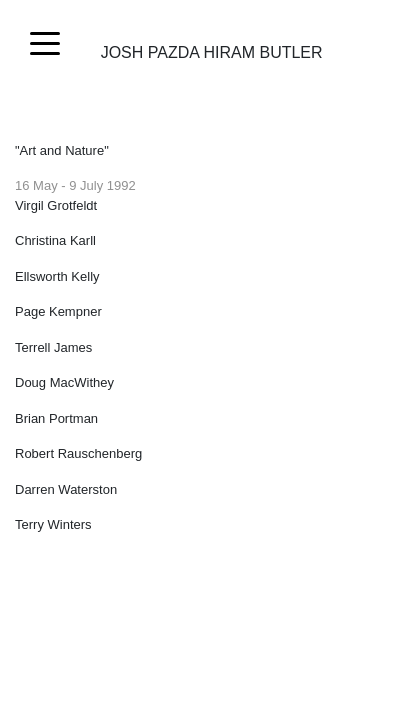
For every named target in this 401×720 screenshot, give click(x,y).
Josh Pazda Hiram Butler (212, 45)
